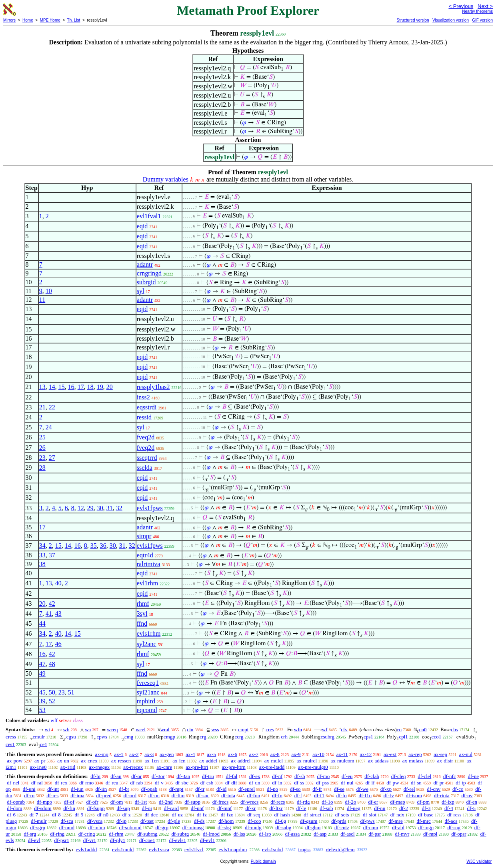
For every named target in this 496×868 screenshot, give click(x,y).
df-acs (451, 821)
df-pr (439, 783)
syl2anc (147, 644)
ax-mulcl (274, 761)
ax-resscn (121, 761)
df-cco (254, 821)
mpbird (146, 701)
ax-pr (40, 761)
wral (165, 729)
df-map (398, 802)
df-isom (414, 795)
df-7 (34, 815)
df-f (298, 795)
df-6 (11, 815)
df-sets (342, 815)
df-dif (231, 783)
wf (325, 729)
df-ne (473, 776)
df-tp (461, 783)
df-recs (278, 802)
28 (42, 468)
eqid (142, 226)
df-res (52, 795)
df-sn (416, 783)
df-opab (149, 789)
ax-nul (466, 754)
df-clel (424, 776)
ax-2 (134, 754)
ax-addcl (208, 761)
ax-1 (119, 754)
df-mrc (423, 821)
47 (42, 664)
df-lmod (211, 834)
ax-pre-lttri (197, 767)
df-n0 (103, 815)
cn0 (423, 729)
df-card (172, 808)
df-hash (282, 815)
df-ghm (313, 827)
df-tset (147, 821)
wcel (141, 729)
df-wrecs (249, 802)
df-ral (37, 783)
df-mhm (97, 827)
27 (52, 458)
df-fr (317, 789)
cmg (129, 737)
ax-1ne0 (38, 767)
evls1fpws (150, 508)
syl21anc (148, 692)
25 (42, 437)
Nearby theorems (477, 11)
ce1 (44, 744)
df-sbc (182, 783)
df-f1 (319, 795)
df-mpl (430, 834)
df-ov (467, 795)
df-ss (299, 783)
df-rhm (116, 834)
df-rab (137, 783)
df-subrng (147, 834)
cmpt (243, 729)
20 (110, 387)
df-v (159, 783)
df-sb (300, 776)
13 (42, 387)
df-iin (101, 789)
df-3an (183, 776)
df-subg (284, 827)
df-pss (322, 783)
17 (81, 387)
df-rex (61, 783)
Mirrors (9, 20)
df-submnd (130, 827)
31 (110, 508)
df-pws (367, 821)
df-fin (69, 808)
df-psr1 (62, 840)
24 (49, 427)
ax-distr (445, 761)
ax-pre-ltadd (272, 767)
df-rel (409, 789)
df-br (124, 789)
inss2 (143, 397)
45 (42, 692)
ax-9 (296, 754)
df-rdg (303, 802)
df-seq (254, 815)
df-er (373, 802)
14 (52, 387)
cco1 (437, 737)
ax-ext (390, 754)
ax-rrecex (133, 767)
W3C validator (479, 861)
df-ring (57, 834)
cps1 (368, 737)
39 (42, 701)
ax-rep (415, 754)
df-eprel (247, 789)
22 (52, 407)
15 (62, 387)
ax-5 (211, 754)
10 (49, 291)
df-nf (277, 776)
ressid (144, 417)
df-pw (393, 783)
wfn (298, 729)
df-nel (13, 783)
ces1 (10, 744)
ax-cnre (164, 767)
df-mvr (402, 834)
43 (58, 614)
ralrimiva (149, 564)
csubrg (328, 737)
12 (81, 508)
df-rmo (86, 783)
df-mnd (67, 827)
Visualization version (451, 20)
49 (42, 673)
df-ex (255, 776)
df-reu (112, 783)
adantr (145, 264)
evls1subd (272, 849)
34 (42, 546)
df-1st (141, 802)
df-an (116, 776)
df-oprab (16, 802)
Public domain (263, 861)
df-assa (292, 834)
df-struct (312, 815)
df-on (154, 795)
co (399, 729)
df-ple (174, 821)
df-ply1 (118, 840)
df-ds (199, 821)
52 (52, 701)
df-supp (192, 802)
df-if (370, 783)
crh (284, 737)
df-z (127, 815)
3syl (142, 614)
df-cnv (434, 789)
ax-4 (190, 754)
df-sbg (224, 827)
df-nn (380, 808)
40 (58, 583)
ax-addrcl (241, 761)
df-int (53, 789)
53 (42, 710)
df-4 (449, 808)
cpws (102, 737)
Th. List (74, 20)
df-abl (398, 827)
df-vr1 (90, 840)
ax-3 (149, 754)
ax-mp (102, 754)
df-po (272, 789)
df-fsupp (96, 808)
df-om (117, 802)
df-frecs (220, 802)
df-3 (426, 808)
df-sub (326, 808)
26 (42, 448)
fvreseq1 (148, 683)
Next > (485, 6)
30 (100, 508)
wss (215, 729)
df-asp (320, 834)
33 (42, 555)
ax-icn (179, 761)
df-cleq (399, 776)
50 (52, 692)
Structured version (413, 20)
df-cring (87, 834)
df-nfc (450, 776)
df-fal (231, 776)
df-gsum (309, 821)
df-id (221, 789)
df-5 (471, 808)
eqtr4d (145, 555)
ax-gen (167, 754)
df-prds (339, 821)
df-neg (354, 808)
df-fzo (227, 815)
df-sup (123, 808)
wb (66, 729)
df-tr (200, 789)
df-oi (147, 808)
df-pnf (197, 808)
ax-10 (318, 754)
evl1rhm (147, 583)
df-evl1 (208, 840)
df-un (254, 783)
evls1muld (123, 849)
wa (88, 729)
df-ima (77, 795)
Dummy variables (166, 179)
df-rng (454, 827)
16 (71, 387)
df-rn (29, 795)
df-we (362, 789)
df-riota (442, 795)
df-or (136, 776)
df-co (458, 789)
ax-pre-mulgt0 (313, 767)
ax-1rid (68, 767)
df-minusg (193, 827)
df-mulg (253, 827)
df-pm (423, 802)
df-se (339, 789)
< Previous (461, 6)
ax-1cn (152, 761)
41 (49, 614)
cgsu (71, 737)
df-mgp (426, 827)
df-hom (226, 821)
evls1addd (86, 849)
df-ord (130, 795)
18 (90, 387)
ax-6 (233, 754)
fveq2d (146, 437)
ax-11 (342, 754)
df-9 (79, 815)
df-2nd (166, 802)
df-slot (370, 815)
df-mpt (176, 789)
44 (42, 624)
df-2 (404, 808)
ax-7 (254, 754)
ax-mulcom (342, 761)
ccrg (239, 737)
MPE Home (50, 20)
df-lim (178, 795)
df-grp (162, 827)
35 (94, 546)
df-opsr (459, 834)
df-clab (372, 776)
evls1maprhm (233, 849)
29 (90, 508)
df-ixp (448, 802)
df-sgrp (38, 827)
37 (52, 555)
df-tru (208, 776)
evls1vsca (159, 849)
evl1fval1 (149, 216)
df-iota (228, 795)
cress (11, 737)
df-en (472, 802)
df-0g (280, 821)
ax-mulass (413, 761)
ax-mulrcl (307, 761)
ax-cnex (89, 761)
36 (103, 546)
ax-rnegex (99, 767)
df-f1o (365, 795)
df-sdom (43, 808)
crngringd (149, 273)
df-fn (277, 795)
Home (28, 20)
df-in (277, 783)
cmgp (169, 737)
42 (52, 604)
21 (42, 407)
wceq (112, 729)
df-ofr (92, 802)
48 (52, 664)
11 (42, 300)
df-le (301, 808)
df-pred (104, 795)
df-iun (77, 789)
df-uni (29, 789)
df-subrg (180, 834)
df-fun (254, 795)
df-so (295, 789)
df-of (69, 802)
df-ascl (347, 834)
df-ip (121, 821)
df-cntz (342, 827)
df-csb (207, 783)
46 (58, 644)
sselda (145, 468)
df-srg (30, 834)
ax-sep (440, 754)
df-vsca (95, 821)
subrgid (146, 282)
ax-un (63, 761)
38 (42, 564)
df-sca (67, 821)
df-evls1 (178, 840)
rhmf (143, 604)
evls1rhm (149, 634)
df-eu (347, 776)
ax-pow (15, 761)
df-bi (95, 776)
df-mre (395, 821)
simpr (144, 536)
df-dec (151, 815)
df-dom (14, 808)
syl (141, 291)
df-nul (347, 783)
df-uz (177, 815)
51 (71, 692)
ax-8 (275, 754)
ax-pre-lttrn (234, 767)
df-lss (239, 834)
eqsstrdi (147, 407)
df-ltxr (276, 808)
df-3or (158, 776)
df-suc (203, 795)
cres (270, 729)
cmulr (39, 737)
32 (119, 508)
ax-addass (378, 761)
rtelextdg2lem (340, 849)
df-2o (350, 802)
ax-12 (366, 754)
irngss (304, 849)
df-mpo (44, 802)
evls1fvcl (194, 849)
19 (100, 387)
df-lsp (265, 834)
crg (203, 737)
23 (42, 458)
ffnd (142, 624)
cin (190, 729)
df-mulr (39, 821)
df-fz (202, 815)
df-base (426, 815)
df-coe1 (147, 840)
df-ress (454, 815)
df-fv (389, 795)
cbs (454, 729)
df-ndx (397, 815)
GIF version (482, 20)
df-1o (327, 802)
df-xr (250, 808)
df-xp (386, 789)
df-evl (34, 840)
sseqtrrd (147, 458)
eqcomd (147, 710)
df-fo (342, 795)
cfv (344, 729)
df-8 (56, 815)
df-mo (323, 776)
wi (47, 729)
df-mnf (224, 808)
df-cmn (371, 827)
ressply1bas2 (153, 387)
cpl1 (403, 737)
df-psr (375, 834)
